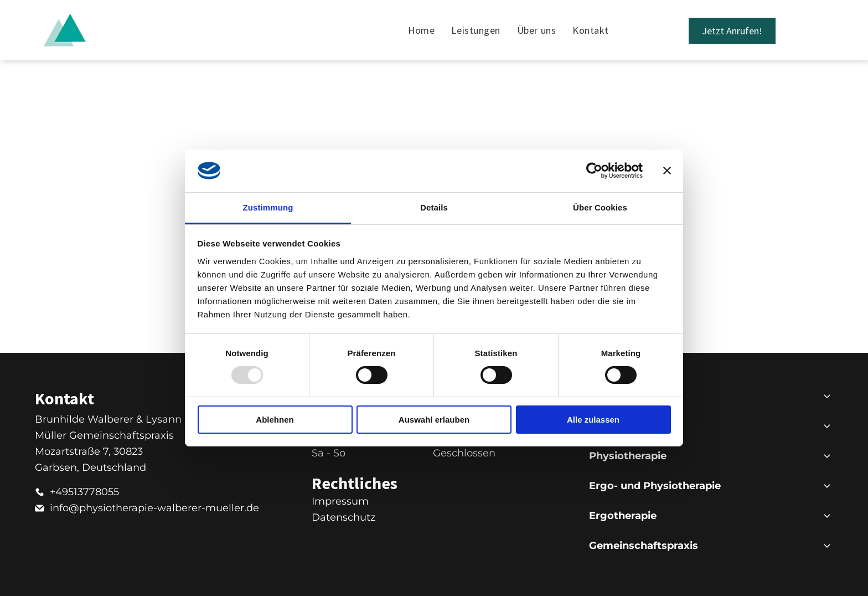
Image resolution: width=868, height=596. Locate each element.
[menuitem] (421, 30)
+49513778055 (84, 492)
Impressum (340, 501)
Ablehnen (275, 419)
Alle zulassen (593, 419)
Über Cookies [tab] (600, 207)
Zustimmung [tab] (268, 207)
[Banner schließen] (667, 171)
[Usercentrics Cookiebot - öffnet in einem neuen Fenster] (594, 171)
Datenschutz (343, 517)
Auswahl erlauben (434, 419)
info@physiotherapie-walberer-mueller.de (154, 508)
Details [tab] (434, 207)
